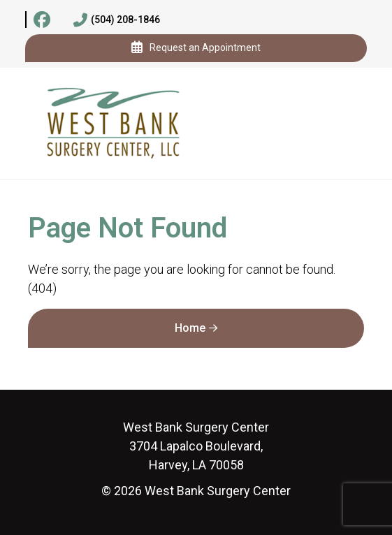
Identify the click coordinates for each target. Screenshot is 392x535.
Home (190, 328)
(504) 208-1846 (117, 20)
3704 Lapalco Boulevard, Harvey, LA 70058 (196, 446)
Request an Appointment (196, 48)
